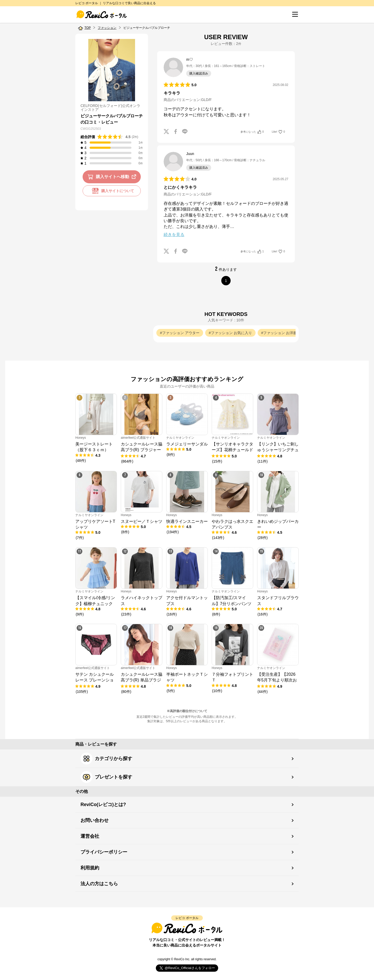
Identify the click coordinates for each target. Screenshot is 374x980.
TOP (88, 28)
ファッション (107, 28)
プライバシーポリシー (104, 852)
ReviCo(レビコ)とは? (103, 805)
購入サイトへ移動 (113, 177)
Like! (278, 132)
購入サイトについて (112, 191)
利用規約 (90, 868)
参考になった (252, 132)
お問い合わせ (95, 820)
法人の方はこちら (99, 884)
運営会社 (90, 836)
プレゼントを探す (106, 777)
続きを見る (174, 235)
